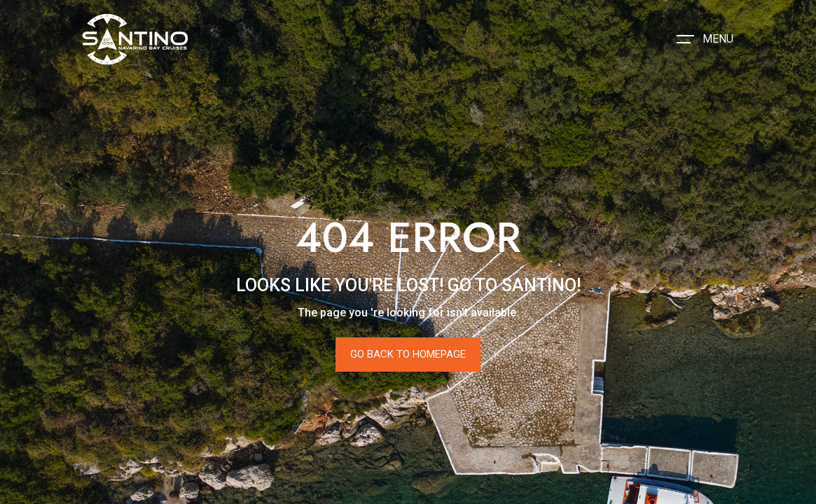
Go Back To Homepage (408, 354)
